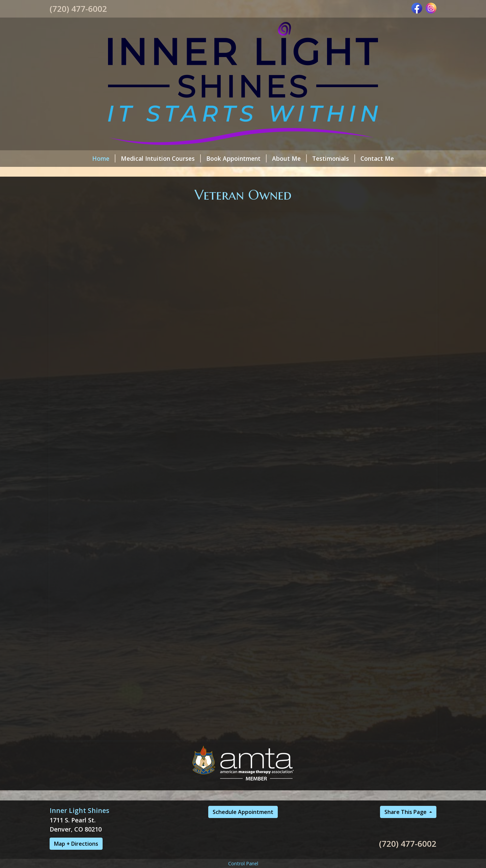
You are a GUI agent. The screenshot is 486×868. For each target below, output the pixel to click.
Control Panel (243, 863)
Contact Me (377, 158)
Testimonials (334, 158)
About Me (289, 158)
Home (104, 158)
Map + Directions (76, 844)
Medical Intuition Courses (161, 158)
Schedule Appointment (243, 812)
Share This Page (406, 812)
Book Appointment (236, 158)
